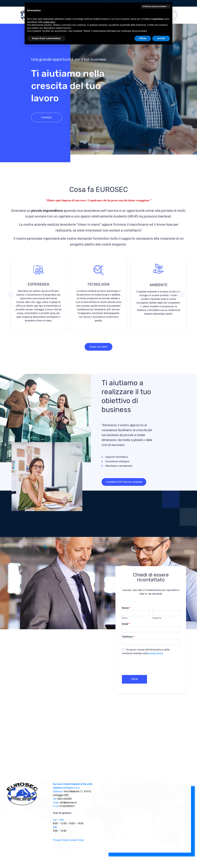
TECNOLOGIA (98, 284)
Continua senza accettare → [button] (156, 6)
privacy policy (156, 653)
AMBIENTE (159, 285)
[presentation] (145, 670)
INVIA (134, 679)
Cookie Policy (76, 840)
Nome (126, 608)
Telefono (128, 637)
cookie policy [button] (49, 22)
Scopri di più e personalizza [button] (46, 38)
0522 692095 (64, 799)
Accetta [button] (161, 38)
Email (126, 624)
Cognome (157, 618)
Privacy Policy (61, 840)
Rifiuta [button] (143, 38)
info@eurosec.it (68, 803)
